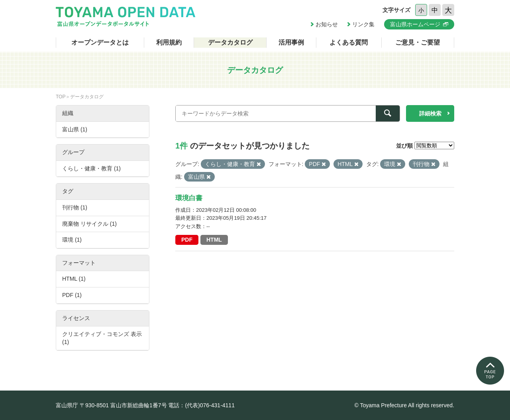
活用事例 (291, 42)
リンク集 (363, 24)
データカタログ (230, 42)
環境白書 (189, 198)
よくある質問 (349, 42)
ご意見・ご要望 (418, 42)
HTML (214, 240)
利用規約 (169, 42)
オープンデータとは (100, 42)
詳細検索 (430, 113)
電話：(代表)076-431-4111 (201, 405)
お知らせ (327, 24)
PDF (187, 240)
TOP (61, 97)
